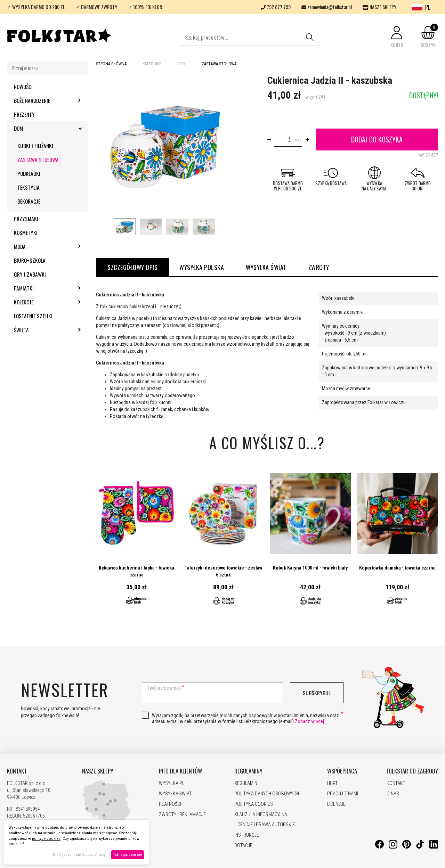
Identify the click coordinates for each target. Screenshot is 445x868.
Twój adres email (164, 688)
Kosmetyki (26, 232)
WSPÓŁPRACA (342, 771)
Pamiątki (43, 288)
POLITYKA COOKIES (254, 804)
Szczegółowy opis (132, 267)
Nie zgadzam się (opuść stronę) (80, 855)
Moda (39, 246)
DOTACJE (243, 845)
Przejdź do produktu (137, 540)
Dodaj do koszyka (377, 139)
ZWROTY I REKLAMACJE (182, 814)
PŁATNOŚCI (170, 804)
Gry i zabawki (30, 274)
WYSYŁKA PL (172, 783)
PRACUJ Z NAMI (343, 794)
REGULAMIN (246, 783)
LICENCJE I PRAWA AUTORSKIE (265, 825)
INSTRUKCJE (247, 835)
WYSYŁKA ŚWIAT (266, 267)
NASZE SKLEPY (379, 7)
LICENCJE (336, 804)
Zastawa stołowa (38, 159)
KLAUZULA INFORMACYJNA (261, 814)
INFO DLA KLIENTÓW (180, 771)
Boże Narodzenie (51, 100)
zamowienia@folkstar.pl (327, 7)
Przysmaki (26, 219)
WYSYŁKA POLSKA (202, 267)
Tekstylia (29, 187)
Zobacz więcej (309, 721)
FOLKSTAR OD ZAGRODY (412, 771)
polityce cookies (46, 839)
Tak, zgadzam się (128, 855)
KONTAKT (17, 771)
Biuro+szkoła (30, 260)
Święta (40, 330)
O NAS (393, 794)
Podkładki (29, 173)
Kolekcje (42, 302)
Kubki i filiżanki (35, 146)
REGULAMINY (248, 771)
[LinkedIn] (434, 847)
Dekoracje (29, 201)
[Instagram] (393, 847)
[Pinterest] (407, 847)
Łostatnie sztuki (33, 316)
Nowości (23, 87)
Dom (37, 128)
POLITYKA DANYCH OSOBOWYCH (267, 794)
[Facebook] (379, 847)
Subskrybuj (317, 693)
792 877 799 (276, 7)
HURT (332, 783)
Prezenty (24, 114)
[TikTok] (420, 847)
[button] (397, 37)
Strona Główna (111, 64)
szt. (298, 140)
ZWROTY (319, 267)
